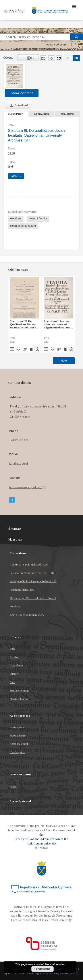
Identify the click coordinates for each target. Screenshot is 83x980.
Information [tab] (41, 114)
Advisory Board (19, 744)
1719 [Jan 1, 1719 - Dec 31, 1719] (11, 153)
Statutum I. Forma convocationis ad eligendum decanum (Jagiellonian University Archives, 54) (57, 324)
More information (55, 964)
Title (13, 649)
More (64, 361)
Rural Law (15, 606)
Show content (22, 93)
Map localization (20, 699)
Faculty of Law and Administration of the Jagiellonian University (41, 841)
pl (68, 58)
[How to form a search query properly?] (75, 45)
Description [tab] (16, 114)
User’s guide (17, 752)
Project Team (18, 735)
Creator (14, 657)
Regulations (17, 727)
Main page (16, 540)
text (11, 166)
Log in (13, 786)
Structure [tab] (67, 114)
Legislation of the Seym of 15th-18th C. (33, 573)
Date (13, 682)
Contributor (17, 665)
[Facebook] (12, 500)
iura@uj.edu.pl (19, 464)
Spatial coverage (20, 691)
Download (18, 105)
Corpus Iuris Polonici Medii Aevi (29, 564)
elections (16, 219)
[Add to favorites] (51, 58)
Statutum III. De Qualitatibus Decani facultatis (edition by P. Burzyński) (24, 324)
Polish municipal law (22, 590)
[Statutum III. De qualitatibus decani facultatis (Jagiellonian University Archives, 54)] (14, 76)
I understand (42, 969)
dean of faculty (38, 219)
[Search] (77, 37)
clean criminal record (23, 226)
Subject (14, 674)
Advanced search (57, 45)
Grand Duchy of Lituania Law (27, 615)
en (76, 58)
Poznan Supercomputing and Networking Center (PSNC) (43, 973)
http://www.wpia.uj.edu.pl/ (28, 487)
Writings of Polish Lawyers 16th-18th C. (33, 581)
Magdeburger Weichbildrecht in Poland (33, 598)
